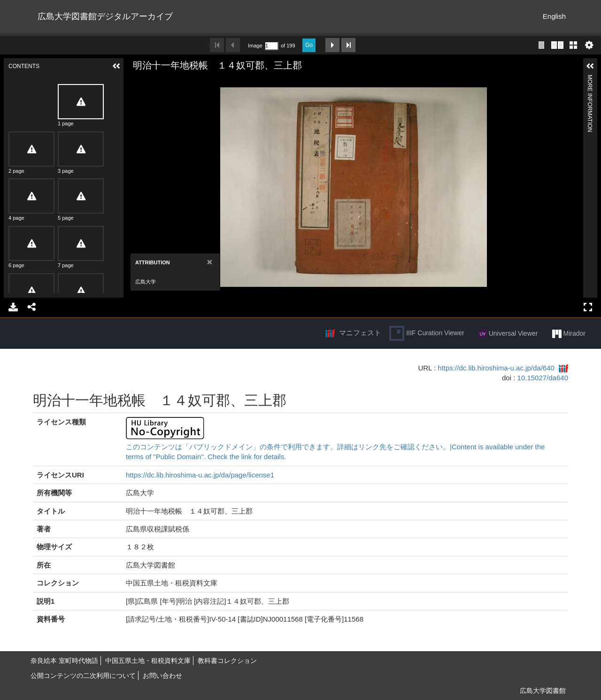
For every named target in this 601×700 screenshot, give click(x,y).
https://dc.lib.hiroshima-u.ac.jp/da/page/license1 (200, 475)
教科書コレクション (227, 661)
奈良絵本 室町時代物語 (64, 661)
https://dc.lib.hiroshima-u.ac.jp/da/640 (496, 368)
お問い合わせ (162, 676)
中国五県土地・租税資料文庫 (148, 661)
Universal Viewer (508, 334)
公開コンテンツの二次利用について (83, 676)
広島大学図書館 (543, 691)
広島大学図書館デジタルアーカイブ (105, 16)
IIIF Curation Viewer (427, 333)
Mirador (569, 334)
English (554, 16)
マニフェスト (360, 333)
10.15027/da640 (543, 378)
